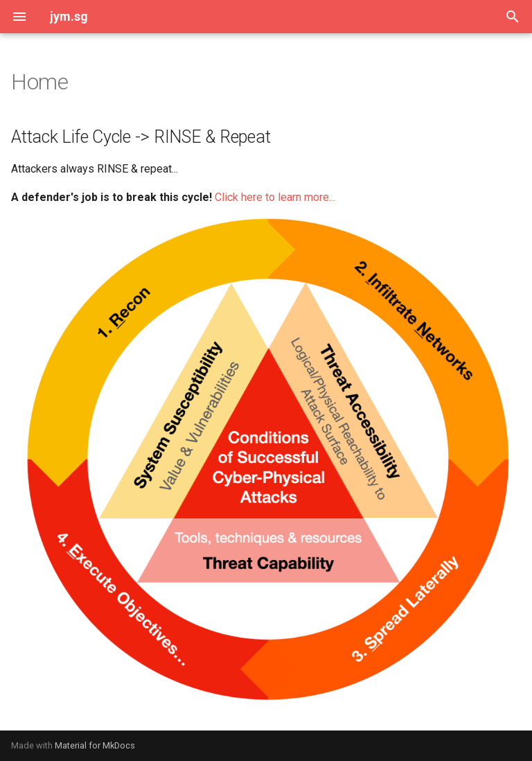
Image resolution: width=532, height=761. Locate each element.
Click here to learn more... (275, 197)
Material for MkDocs (95, 745)
